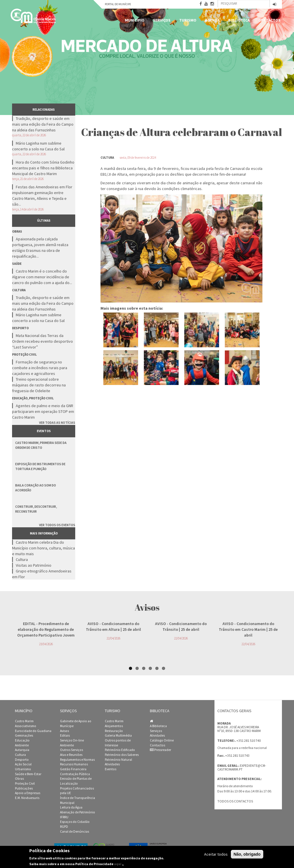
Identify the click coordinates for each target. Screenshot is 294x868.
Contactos (269, 20)
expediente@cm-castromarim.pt (242, 768)
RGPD (64, 827)
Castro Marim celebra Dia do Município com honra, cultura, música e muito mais (43, 548)
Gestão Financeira (73, 769)
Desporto (22, 760)
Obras (19, 779)
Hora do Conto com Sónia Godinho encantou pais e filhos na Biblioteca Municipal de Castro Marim (43, 168)
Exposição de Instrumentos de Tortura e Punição (40, 466)
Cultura (22, 559)
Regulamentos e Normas (77, 760)
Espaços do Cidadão (75, 822)
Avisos (64, 731)
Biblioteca (239, 20)
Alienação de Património (78, 812)
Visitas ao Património (34, 565)
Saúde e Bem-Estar (28, 774)
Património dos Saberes (122, 755)
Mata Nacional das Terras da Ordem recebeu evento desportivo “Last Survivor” (42, 341)
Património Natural (118, 760)
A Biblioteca (158, 726)
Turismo (188, 20)
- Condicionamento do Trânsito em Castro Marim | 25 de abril (248, 629)
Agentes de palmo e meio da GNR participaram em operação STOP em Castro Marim (43, 411)
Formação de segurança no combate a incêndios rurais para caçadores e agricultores (40, 368)
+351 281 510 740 (248, 740)
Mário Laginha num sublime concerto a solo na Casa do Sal (38, 146)
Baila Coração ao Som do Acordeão (36, 488)
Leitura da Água (71, 807)
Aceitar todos (216, 854)
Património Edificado (120, 750)
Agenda (212, 20)
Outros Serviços (71, 750)
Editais (65, 735)
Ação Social (23, 764)
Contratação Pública (75, 774)
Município (135, 20)
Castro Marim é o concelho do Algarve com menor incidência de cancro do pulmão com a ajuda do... (42, 277)
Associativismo (26, 726)
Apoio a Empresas (28, 793)
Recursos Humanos (74, 764)
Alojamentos (114, 726)
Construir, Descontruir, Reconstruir (36, 509)
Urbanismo (23, 769)
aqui (118, 864)
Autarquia (22, 750)
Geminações (24, 735)
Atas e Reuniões (71, 755)
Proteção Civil (25, 783)
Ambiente (22, 745)
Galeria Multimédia (118, 735)
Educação (22, 740)
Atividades (112, 764)
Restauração (114, 731)
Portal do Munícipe (118, 4)
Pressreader (160, 750)
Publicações (24, 788)
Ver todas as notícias (57, 422)
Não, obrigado (247, 854)
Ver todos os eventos (57, 525)
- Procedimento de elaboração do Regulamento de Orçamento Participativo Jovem (46, 629)
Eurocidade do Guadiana (33, 731)
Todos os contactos (235, 801)
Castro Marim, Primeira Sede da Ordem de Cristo (41, 445)
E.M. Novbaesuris (27, 798)
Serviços (162, 20)
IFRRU (64, 817)
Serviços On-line (72, 740)
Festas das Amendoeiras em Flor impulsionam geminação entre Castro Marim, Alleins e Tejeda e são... (42, 196)
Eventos (111, 769)
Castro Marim (24, 721)
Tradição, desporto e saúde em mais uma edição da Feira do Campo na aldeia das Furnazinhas (43, 124)
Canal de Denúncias (75, 831)
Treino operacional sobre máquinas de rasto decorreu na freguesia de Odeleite (39, 385)
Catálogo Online (162, 740)
